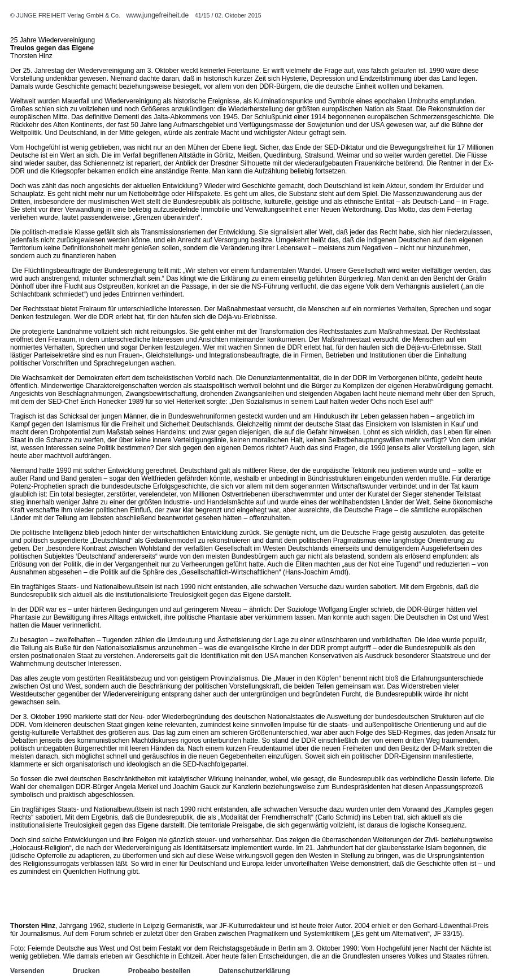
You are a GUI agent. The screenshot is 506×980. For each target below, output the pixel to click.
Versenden (27, 971)
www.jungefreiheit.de (157, 15)
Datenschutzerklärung (254, 971)
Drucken (86, 971)
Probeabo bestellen (160, 971)
